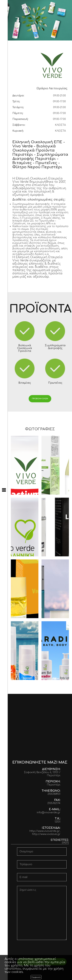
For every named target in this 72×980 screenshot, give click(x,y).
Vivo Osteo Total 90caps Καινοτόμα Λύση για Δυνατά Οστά (25, 527)
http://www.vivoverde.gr (45, 831)
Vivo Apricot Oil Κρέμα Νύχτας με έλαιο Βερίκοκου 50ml (25, 589)
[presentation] (42, 951)
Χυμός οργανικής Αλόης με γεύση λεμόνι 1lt (55, 465)
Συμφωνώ (36, 977)
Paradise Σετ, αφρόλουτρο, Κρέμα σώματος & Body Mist (55, 651)
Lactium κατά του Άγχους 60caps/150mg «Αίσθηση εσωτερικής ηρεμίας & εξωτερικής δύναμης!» (25, 465)
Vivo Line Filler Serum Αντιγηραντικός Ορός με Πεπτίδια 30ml (55, 527)
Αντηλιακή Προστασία (25, 651)
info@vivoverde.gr (49, 813)
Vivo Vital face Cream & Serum (55, 589)
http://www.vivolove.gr (46, 834)
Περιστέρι (54, 785)
